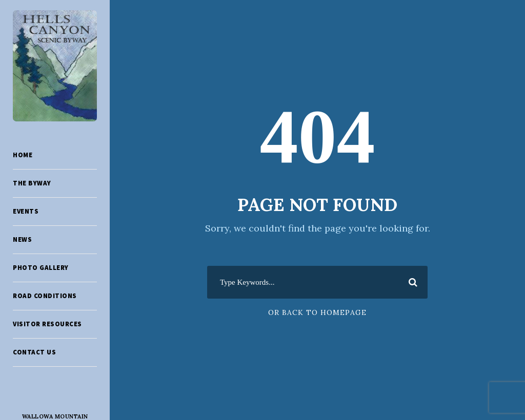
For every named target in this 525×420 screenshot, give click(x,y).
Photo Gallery (41, 268)
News (22, 239)
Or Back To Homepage (317, 312)
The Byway (32, 183)
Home (23, 155)
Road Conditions (45, 296)
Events (26, 211)
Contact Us (34, 352)
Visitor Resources (47, 324)
